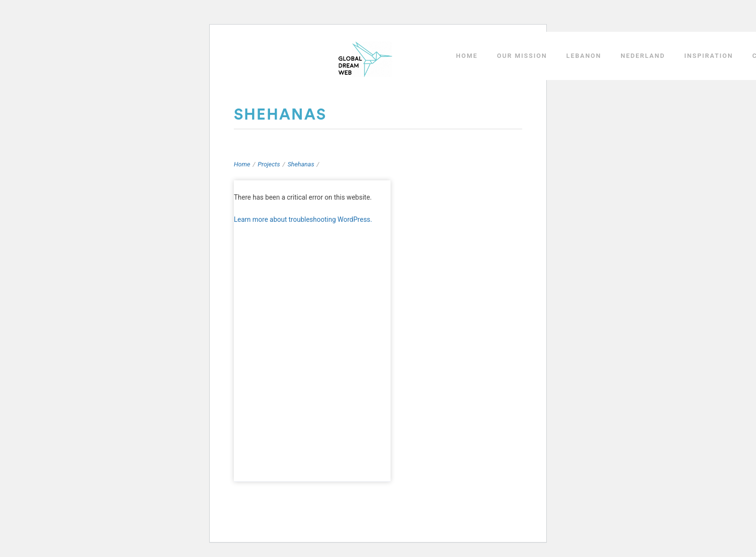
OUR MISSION (522, 56)
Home (242, 164)
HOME (467, 56)
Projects (269, 164)
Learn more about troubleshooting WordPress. (303, 219)
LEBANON (584, 56)
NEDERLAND (643, 56)
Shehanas (301, 164)
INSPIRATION (709, 56)
